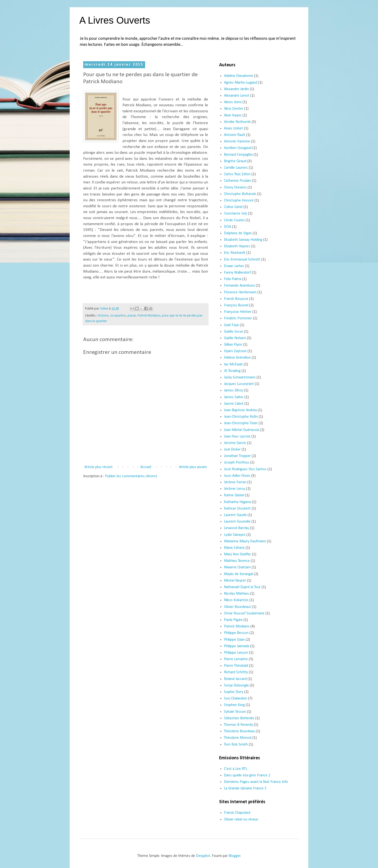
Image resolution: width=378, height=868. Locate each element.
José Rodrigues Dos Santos (245, 469)
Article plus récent (98, 467)
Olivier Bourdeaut (237, 607)
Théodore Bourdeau (239, 731)
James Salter (234, 397)
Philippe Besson (236, 633)
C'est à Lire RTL (236, 769)
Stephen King (234, 705)
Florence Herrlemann (240, 292)
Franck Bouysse (236, 299)
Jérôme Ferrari (235, 482)
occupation (118, 316)
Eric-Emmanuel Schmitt (242, 260)
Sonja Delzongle (236, 686)
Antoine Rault (235, 135)
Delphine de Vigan (238, 233)
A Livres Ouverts (115, 20)
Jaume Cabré (234, 404)
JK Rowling (232, 371)
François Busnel (236, 305)
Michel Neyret (235, 581)
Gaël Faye (231, 325)
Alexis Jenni (233, 102)
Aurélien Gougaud (238, 148)
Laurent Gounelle (237, 522)
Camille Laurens (236, 168)
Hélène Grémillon (237, 358)
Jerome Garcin (235, 443)
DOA (228, 227)
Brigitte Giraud (235, 161)
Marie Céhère (234, 548)
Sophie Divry (234, 692)
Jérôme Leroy (235, 489)
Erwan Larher (234, 266)
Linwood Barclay (236, 528)
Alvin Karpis (233, 115)
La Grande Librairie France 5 (245, 788)
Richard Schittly (236, 672)
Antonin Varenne (237, 141)
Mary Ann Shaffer (237, 554)
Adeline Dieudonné (239, 76)
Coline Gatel (233, 207)
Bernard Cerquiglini (238, 155)
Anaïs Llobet (233, 128)
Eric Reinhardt (235, 253)
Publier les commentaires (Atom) (131, 476)
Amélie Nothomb (237, 122)
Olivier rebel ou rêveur (241, 820)
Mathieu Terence (237, 561)
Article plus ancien (193, 467)
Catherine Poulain (237, 181)
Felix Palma (233, 279)
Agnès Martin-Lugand (241, 83)
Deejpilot (203, 856)
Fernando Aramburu (239, 286)
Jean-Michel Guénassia (241, 430)
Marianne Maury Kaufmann (245, 541)
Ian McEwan (233, 364)
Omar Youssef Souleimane (244, 613)
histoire (103, 316)
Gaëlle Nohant (235, 338)
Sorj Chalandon (236, 699)
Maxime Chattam (237, 567)
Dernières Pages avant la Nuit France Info (256, 782)
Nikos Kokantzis (236, 600)
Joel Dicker (232, 450)
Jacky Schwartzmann (240, 377)
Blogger (234, 856)
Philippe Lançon (236, 653)
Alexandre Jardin (236, 89)
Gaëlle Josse (233, 332)
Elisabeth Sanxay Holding (243, 240)
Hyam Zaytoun (235, 351)
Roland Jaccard (235, 679)
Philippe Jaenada (236, 646)
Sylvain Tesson (235, 712)
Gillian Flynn (233, 345)
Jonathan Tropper (237, 456)
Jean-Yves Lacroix (237, 437)
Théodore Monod (238, 738)
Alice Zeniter (234, 109)
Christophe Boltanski (240, 194)
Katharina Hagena (237, 502)
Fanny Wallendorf (237, 273)
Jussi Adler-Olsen (237, 476)
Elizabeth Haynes (237, 246)
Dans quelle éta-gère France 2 (247, 775)
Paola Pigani (233, 620)
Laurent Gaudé (235, 515)
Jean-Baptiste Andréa (240, 410)
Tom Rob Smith (236, 745)
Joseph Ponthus (236, 463)
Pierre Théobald (236, 666)
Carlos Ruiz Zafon (237, 174)
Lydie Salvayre (235, 535)
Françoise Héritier (238, 312)
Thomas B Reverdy (238, 725)
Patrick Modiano (149, 316)
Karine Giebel (234, 495)
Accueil (146, 467)
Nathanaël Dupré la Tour (242, 587)
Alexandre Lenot (237, 96)
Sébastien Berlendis (239, 718)
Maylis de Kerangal (238, 574)
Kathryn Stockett (237, 509)
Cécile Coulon (234, 220)
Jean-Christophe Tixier (241, 423)
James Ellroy (233, 390)
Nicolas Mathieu (236, 594)
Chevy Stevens (235, 188)
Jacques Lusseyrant (239, 384)
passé (132, 316)
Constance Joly (236, 214)
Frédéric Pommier (238, 318)
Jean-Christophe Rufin (241, 417)
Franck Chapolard (237, 813)
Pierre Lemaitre (236, 659)
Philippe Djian (234, 640)
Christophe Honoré (239, 201)
